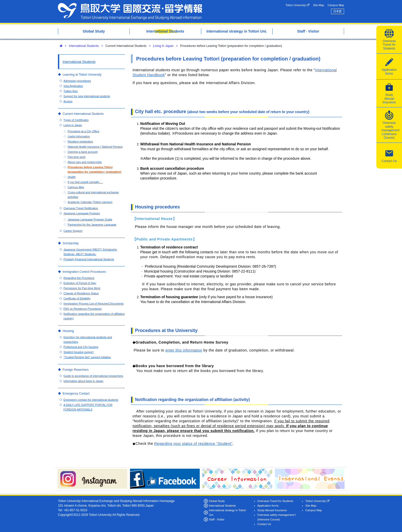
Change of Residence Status (81, 293)
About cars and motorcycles (85, 162)
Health (72, 177)
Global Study (217, 501)
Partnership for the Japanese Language (92, 225)
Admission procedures (77, 81)
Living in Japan (163, 46)
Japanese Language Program (82, 213)
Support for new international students (87, 96)
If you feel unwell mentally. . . (85, 182)
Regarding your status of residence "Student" (194, 444)
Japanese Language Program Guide (90, 219)
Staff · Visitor (217, 519)
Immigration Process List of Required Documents (94, 304)
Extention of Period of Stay (80, 283)
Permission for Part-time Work (82, 288)
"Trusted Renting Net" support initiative (87, 357)
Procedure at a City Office (83, 131)
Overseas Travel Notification (81, 208)
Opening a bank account (83, 152)
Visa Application (73, 86)
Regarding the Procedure (79, 278)
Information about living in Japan (83, 381)
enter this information (184, 350)
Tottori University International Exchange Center (130, 11)
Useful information (79, 136)
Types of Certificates (76, 120)
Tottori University (297, 5)
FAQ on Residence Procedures (83, 309)
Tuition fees (71, 91)
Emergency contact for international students (91, 400)
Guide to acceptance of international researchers (93, 376)
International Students (84, 46)
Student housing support (79, 352)
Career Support (73, 231)
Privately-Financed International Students (89, 259)
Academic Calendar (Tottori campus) (90, 202)
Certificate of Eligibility (77, 298)
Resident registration (80, 142)
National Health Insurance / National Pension (95, 147)
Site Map (319, 5)
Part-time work (77, 157)
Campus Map (336, 5)
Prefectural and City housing (81, 347)
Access (68, 101)
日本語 (337, 11)
